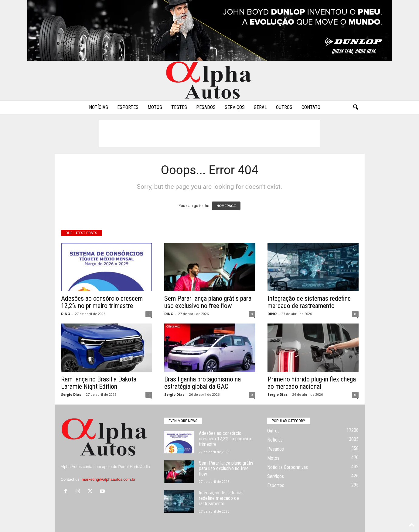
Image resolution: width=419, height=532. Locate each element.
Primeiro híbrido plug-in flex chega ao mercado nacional (312, 383)
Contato (311, 107)
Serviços (235, 107)
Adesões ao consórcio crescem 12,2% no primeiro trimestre (102, 302)
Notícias (99, 107)
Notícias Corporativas (288, 467)
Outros (284, 107)
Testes (179, 107)
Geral (260, 107)
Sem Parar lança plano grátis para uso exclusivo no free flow (208, 302)
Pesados (206, 107)
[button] (356, 107)
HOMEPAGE (226, 206)
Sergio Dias (71, 394)
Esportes (128, 107)
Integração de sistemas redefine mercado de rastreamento (309, 302)
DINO (66, 314)
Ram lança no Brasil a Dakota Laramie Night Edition (99, 383)
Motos (155, 107)
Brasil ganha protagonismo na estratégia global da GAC (203, 383)
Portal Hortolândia (134, 467)
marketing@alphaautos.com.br (109, 479)
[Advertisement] (209, 134)
